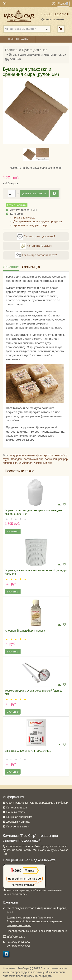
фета (39, 455)
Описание (11, 267)
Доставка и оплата (18, 822)
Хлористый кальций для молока (25, 631)
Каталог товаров (17, 807)
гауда (6, 459)
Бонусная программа (19, 817)
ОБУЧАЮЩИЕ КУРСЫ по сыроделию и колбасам (37, 803)
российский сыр (34, 459)
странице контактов (19, 925)
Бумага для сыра (35, 50)
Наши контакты (16, 812)
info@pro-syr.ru (16, 937)
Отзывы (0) (31, 267)
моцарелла (17, 455)
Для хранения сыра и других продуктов (38, 221)
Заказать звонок (53, 20)
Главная (11, 50)
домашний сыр (43, 463)
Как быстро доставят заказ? (36, 255)
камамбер (61, 455)
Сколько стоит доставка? (36, 237)
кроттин (49, 455)
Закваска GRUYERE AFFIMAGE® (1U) (29, 751)
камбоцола (26, 463)
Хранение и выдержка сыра (31, 225)
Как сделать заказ (17, 826)
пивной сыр (10, 463)
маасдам (17, 459)
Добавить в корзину (34, 194)
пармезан (51, 459)
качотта (30, 455)
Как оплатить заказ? (36, 246)
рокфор (63, 459)
